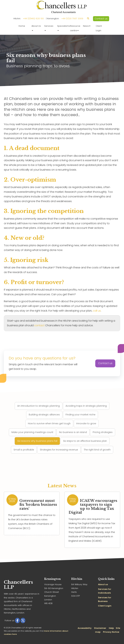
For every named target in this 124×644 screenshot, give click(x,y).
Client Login (99, 28)
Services (49, 28)
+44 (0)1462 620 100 (33, 19)
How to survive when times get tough (49, 423)
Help (111, 628)
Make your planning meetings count (32, 432)
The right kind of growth (97, 450)
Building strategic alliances (44, 415)
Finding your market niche (80, 415)
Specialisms (63, 28)
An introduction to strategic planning (39, 406)
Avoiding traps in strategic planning (86, 406)
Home (22, 26)
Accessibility (85, 628)
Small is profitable (24, 450)
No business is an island (73, 432)
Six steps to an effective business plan (85, 441)
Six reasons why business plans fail (37, 441)
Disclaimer (100, 628)
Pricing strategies (103, 432)
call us (97, 311)
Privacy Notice (111, 632)
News (87, 26)
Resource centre (75, 28)
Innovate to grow (86, 423)
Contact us (101, 19)
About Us (36, 28)
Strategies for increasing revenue (59, 450)
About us (103, 584)
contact (39, 325)
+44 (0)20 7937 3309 (72, 19)
